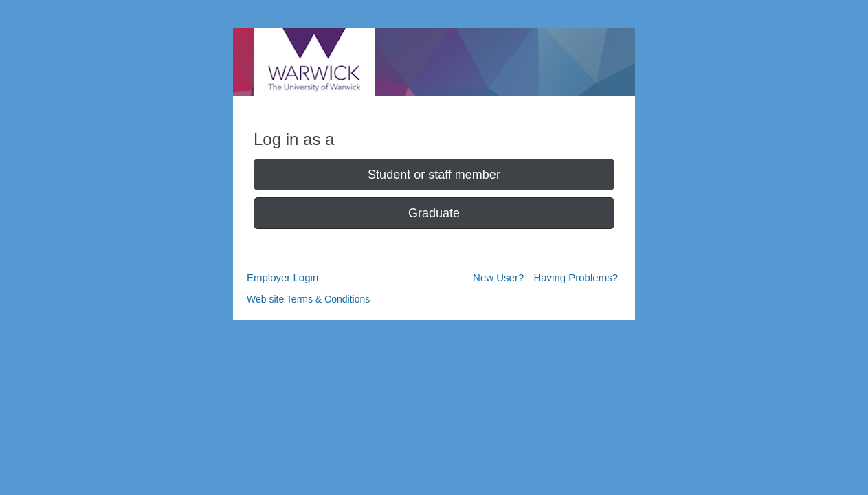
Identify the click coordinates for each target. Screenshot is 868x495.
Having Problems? (576, 277)
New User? (498, 277)
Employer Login (282, 277)
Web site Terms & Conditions (308, 299)
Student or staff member (434, 175)
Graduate (434, 213)
